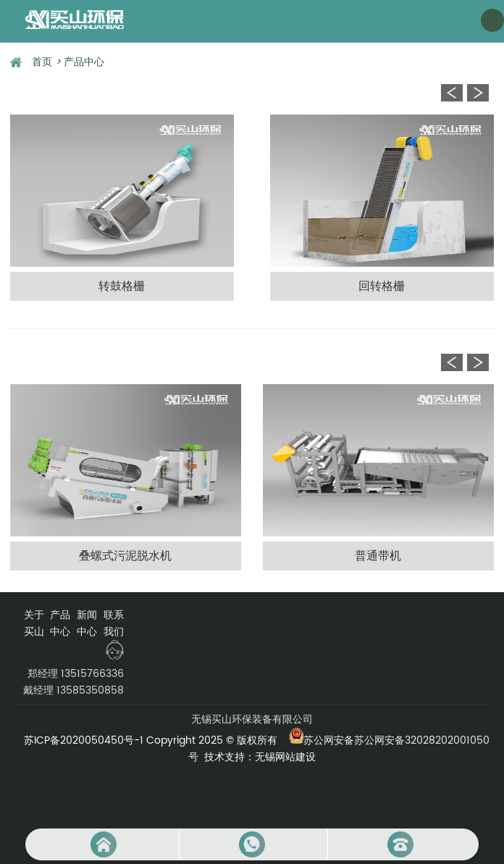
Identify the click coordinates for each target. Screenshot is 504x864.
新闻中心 (87, 623)
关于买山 (34, 623)
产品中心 (84, 62)
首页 (46, 62)
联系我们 (114, 623)
